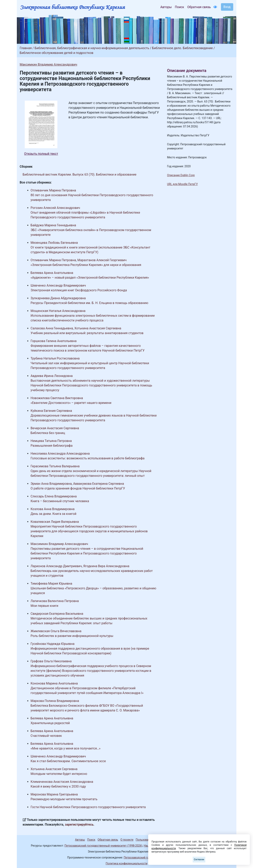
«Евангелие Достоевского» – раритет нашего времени (71, 403)
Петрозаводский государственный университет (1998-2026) (103, 846)
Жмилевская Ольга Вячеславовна (56, 631)
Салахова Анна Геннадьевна (52, 328)
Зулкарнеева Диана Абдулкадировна (58, 298)
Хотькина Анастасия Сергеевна (98, 328)
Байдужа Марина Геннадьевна (53, 225)
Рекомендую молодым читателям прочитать (64, 799)
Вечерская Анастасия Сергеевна (55, 428)
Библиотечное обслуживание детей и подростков (57, 53)
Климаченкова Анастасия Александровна (62, 782)
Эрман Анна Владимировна (51, 484)
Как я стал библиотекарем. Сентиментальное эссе (68, 761)
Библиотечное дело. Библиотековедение (182, 48)
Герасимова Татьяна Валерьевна (55, 466)
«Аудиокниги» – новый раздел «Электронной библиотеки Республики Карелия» (90, 278)
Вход (227, 7)
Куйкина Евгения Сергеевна (51, 411)
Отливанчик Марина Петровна (53, 190)
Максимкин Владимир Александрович (49, 65)
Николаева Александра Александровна (60, 454)
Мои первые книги (45, 606)
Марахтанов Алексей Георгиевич (102, 260)
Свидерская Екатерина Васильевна (57, 614)
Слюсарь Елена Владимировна (54, 496)
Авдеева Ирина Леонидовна (52, 376)
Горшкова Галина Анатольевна (54, 341)
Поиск (180, 7)
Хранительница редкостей (50, 723)
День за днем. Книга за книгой (54, 514)
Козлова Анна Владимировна (53, 509)
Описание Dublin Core (181, 175)
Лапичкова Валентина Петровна (55, 601)
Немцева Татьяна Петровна (51, 441)
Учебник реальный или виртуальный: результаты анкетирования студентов (87, 333)
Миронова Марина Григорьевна (54, 794)
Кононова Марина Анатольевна (54, 683)
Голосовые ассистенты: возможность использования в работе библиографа (88, 458)
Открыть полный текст (41, 154)
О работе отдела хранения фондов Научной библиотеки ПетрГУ (78, 488)
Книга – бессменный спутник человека (60, 501)
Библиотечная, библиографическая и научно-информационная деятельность (92, 48)
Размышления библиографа (52, 446)
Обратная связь (199, 7)
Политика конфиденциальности (126, 863)
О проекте (127, 840)
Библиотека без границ (48, 433)
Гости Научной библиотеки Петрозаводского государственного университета (88, 807)
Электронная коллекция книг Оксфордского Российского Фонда (79, 290)
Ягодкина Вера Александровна (106, 566)
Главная (26, 48)
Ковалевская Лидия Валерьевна (55, 522)
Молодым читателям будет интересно (59, 774)
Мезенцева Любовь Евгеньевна (54, 243)
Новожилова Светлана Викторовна (57, 398)
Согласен (199, 859)
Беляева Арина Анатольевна (52, 273)
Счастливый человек (46, 736)
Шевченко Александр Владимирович (58, 285)
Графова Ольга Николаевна (51, 661)
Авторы (166, 7)
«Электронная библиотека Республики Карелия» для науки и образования (86, 265)
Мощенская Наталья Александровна (58, 311)
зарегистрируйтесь (79, 825)
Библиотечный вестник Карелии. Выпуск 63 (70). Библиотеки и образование (80, 174)
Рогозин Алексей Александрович (55, 208)
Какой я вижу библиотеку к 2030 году (58, 786)
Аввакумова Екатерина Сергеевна (99, 484)
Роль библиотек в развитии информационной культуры (72, 636)
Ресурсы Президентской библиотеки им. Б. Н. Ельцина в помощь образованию (90, 303)
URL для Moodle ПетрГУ (182, 184)
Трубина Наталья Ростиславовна (55, 358)
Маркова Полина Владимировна (55, 701)
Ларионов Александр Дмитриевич (56, 566)
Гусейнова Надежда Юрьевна (53, 644)
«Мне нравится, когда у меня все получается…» (66, 748)
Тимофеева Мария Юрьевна (52, 584)
